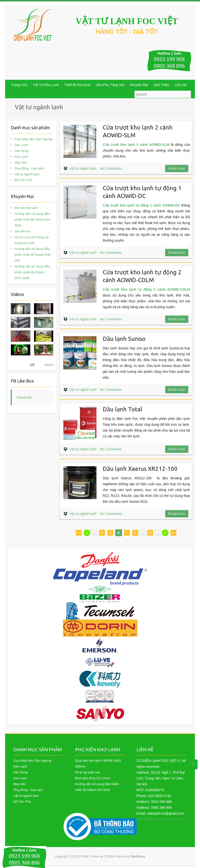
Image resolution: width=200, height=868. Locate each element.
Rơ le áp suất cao (87, 772)
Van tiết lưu (22, 231)
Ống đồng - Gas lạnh (29, 168)
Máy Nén (21, 163)
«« (79, 533)
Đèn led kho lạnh (26, 208)
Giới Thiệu (161, 85)
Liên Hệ (181, 85)
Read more (177, 168)
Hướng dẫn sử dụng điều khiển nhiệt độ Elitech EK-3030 (33, 220)
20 (150, 533)
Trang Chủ (20, 85)
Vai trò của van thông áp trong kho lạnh (32, 240)
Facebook (24, 397)
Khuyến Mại (139, 85)
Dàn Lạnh (21, 145)
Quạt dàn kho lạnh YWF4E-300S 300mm (98, 764)
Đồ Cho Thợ (23, 180)
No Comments (111, 168)
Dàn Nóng (22, 151)
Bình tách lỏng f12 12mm (93, 778)
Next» (49, 365)
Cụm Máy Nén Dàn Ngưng (33, 139)
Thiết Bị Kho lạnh (77, 85)
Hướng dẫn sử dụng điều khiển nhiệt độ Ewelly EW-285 (33, 255)
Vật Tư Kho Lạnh (46, 85)
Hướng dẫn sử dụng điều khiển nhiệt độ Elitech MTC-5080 (32, 272)
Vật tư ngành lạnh (83, 168)
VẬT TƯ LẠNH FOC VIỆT (127, 21)
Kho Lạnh (21, 157)
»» (173, 533)
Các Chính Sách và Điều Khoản (161, 819)
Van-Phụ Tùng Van (110, 85)
